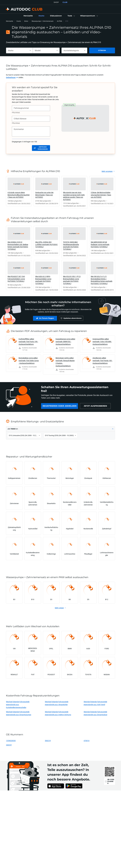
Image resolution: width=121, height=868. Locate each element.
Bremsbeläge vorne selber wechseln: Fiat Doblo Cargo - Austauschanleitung (29, 361)
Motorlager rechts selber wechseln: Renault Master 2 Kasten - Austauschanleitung (65, 362)
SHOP (56, 2)
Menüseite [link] (10, 21)
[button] (71, 16)
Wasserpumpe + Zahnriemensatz (43, 21)
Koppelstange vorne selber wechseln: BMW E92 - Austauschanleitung (65, 342)
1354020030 (11, 741)
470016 (87, 741)
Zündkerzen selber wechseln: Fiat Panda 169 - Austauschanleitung (103, 361)
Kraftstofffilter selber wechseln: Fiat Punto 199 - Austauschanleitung (28, 342)
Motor (26, 21)
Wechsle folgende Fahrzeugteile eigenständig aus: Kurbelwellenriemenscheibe (18, 705)
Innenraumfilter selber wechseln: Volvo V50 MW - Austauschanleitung (102, 342)
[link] (28, 16)
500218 (48, 741)
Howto (19, 21)
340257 (9, 745)
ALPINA (59, 21)
